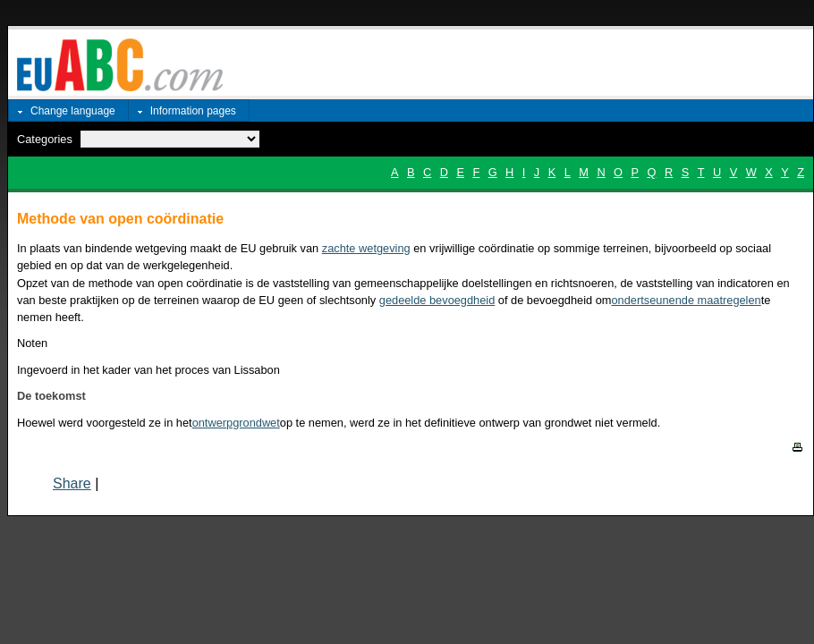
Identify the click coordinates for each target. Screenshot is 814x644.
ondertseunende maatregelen (687, 300)
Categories (45, 139)
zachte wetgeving (366, 248)
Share (72, 483)
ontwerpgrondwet (236, 423)
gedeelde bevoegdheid (437, 300)
